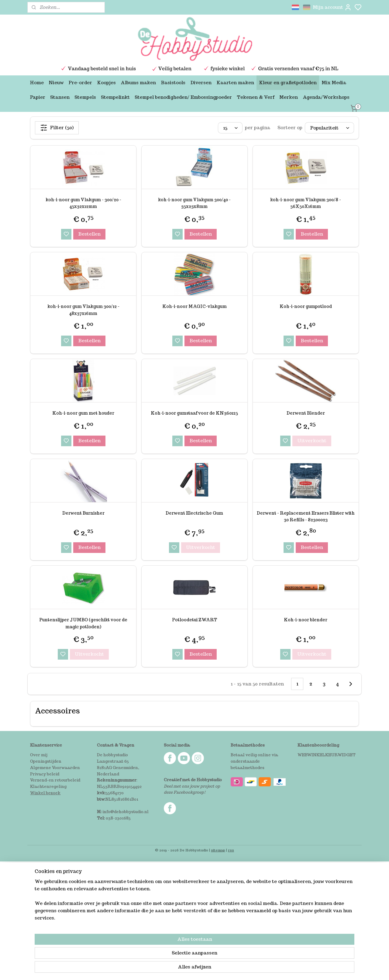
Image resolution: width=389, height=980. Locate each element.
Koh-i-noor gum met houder (83, 413)
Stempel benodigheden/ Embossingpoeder (183, 97)
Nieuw (56, 83)
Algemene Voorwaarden (55, 768)
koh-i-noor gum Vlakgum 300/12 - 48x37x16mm (83, 310)
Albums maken (138, 83)
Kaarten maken (235, 83)
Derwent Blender (306, 413)
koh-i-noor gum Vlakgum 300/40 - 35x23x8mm (194, 203)
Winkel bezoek (45, 793)
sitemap (218, 850)
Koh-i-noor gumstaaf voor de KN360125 (194, 413)
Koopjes (106, 83)
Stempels (85, 97)
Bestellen (89, 234)
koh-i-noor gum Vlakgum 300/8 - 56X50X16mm (306, 203)
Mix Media (334, 83)
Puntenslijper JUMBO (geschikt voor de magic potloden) (83, 623)
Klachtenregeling (48, 787)
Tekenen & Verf (256, 97)
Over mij (39, 755)
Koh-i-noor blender (306, 620)
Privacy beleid (45, 774)
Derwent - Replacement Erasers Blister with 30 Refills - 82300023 (306, 516)
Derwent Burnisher (83, 513)
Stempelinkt (115, 97)
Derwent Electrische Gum (194, 513)
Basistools (173, 83)
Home (37, 83)
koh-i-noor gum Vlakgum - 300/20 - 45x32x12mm (83, 203)
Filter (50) (57, 128)
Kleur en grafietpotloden (288, 83)
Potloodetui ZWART (194, 620)
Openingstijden (46, 761)
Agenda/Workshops (326, 97)
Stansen (60, 97)
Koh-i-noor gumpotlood (306, 306)
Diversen (201, 83)
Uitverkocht (312, 441)
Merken (289, 97)
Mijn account (332, 7)
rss (231, 850)
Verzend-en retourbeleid (55, 780)
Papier (38, 97)
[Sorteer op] (329, 128)
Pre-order (80, 83)
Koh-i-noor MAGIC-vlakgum (194, 306)
